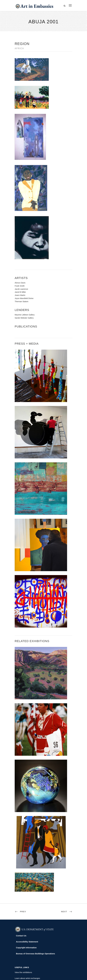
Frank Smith (20, 253)
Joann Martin (20, 263)
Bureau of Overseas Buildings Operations (36, 921)
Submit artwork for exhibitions (28, 958)
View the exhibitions (23, 940)
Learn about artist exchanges (27, 946)
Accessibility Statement (27, 909)
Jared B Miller (20, 259)
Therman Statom (21, 269)
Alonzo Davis (20, 250)
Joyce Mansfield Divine (24, 266)
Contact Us (21, 903)
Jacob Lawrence (21, 256)
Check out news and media (27, 951)
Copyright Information (26, 915)
